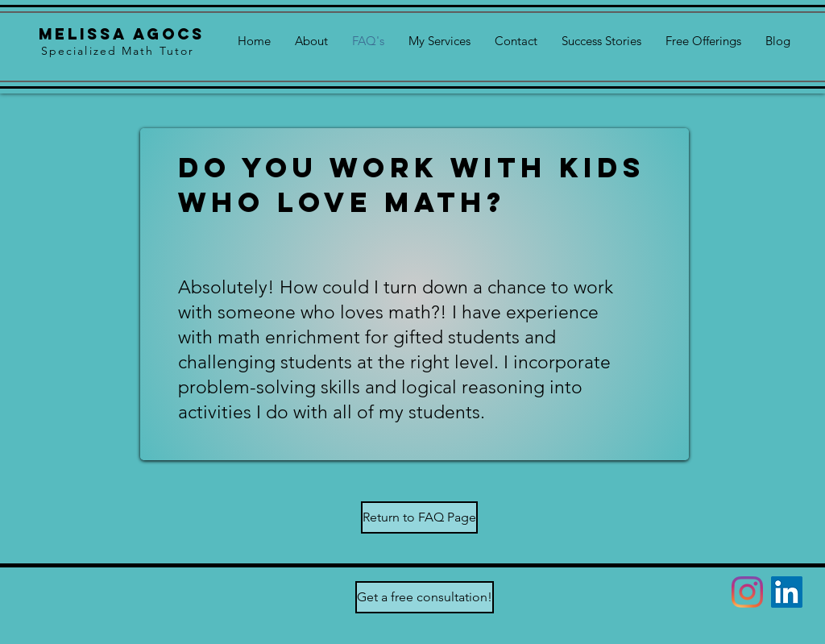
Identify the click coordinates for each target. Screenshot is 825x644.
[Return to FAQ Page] (419, 517)
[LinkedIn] (787, 592)
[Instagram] (747, 592)
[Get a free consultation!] (425, 597)
